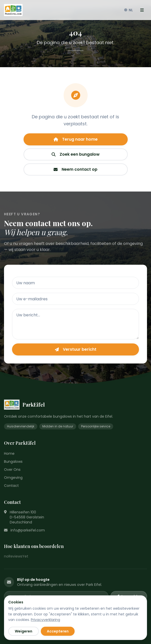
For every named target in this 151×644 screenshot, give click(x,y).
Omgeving (13, 478)
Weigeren (24, 631)
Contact (11, 486)
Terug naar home (76, 139)
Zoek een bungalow (76, 154)
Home (9, 453)
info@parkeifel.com (28, 530)
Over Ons (12, 470)
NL (129, 10)
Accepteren (58, 631)
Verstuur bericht (76, 349)
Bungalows (13, 462)
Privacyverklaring (45, 620)
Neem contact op (76, 169)
